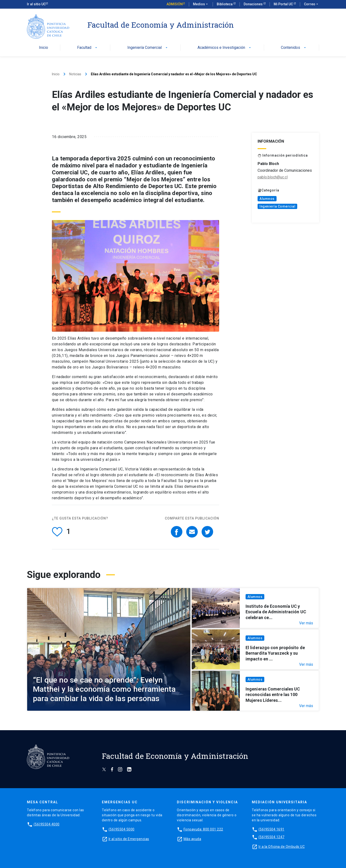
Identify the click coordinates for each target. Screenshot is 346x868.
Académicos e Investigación (225, 48)
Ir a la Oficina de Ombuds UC (282, 847)
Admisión (175, 4)
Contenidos (294, 48)
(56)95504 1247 (272, 837)
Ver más (306, 623)
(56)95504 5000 (122, 829)
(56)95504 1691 (272, 829)
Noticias (75, 74)
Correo (312, 4)
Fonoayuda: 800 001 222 (203, 829)
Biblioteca (225, 4)
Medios (201, 4)
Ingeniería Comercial (148, 48)
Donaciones (253, 4)
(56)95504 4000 (47, 824)
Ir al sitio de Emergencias (129, 839)
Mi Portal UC (284, 4)
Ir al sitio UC (36, 4)
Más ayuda (192, 839)
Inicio (43, 48)
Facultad (88, 48)
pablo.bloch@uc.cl (273, 177)
